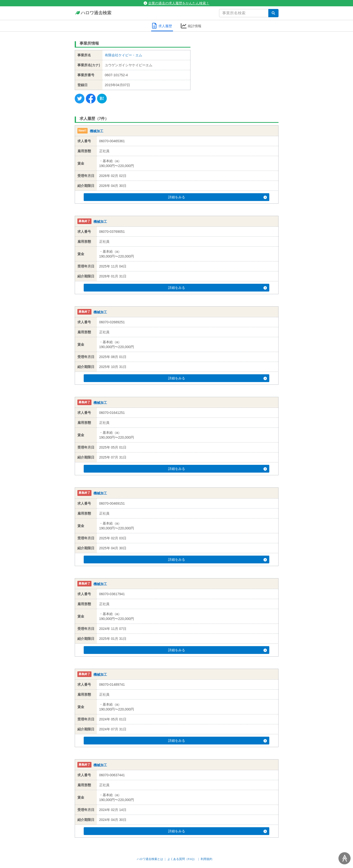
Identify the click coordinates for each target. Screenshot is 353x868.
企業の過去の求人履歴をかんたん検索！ (176, 3)
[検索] (273, 13)
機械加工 (97, 131)
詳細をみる (186, 197)
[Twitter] (80, 99)
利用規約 (206, 859)
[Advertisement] (238, 69)
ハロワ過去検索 (93, 13)
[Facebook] (91, 99)
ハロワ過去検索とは (150, 859)
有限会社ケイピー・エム (123, 55)
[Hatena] (102, 99)
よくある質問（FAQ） (182, 859)
